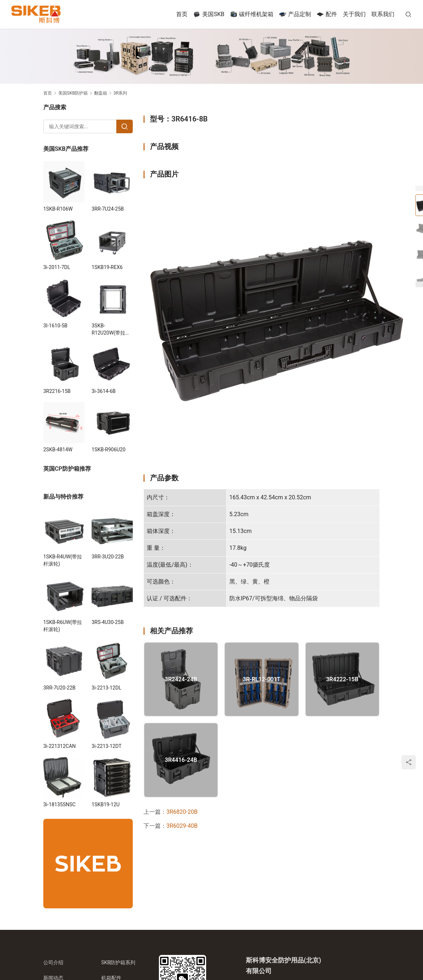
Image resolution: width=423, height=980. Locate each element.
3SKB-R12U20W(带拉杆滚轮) (111, 330)
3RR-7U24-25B (108, 209)
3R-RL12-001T (261, 679)
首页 (182, 14)
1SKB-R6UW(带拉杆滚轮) (63, 626)
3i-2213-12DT (107, 746)
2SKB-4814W (58, 450)
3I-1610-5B (55, 326)
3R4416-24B (181, 760)
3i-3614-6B (104, 391)
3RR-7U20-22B (59, 688)
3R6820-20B (182, 812)
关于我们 (354, 14)
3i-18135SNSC (59, 804)
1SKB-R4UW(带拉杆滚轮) (63, 560)
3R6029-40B (182, 826)
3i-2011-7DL (57, 267)
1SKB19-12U (106, 804)
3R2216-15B (57, 391)
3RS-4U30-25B (108, 622)
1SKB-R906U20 (109, 450)
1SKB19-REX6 (107, 267)
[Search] (125, 126)
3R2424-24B (181, 679)
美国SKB (209, 14)
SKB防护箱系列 (118, 962)
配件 (327, 14)
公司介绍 (53, 962)
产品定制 (295, 14)
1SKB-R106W (58, 209)
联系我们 (383, 14)
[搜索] (408, 14)
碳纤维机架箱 (252, 14)
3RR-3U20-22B (108, 557)
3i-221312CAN (60, 746)
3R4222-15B (342, 679)
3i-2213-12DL (106, 688)
